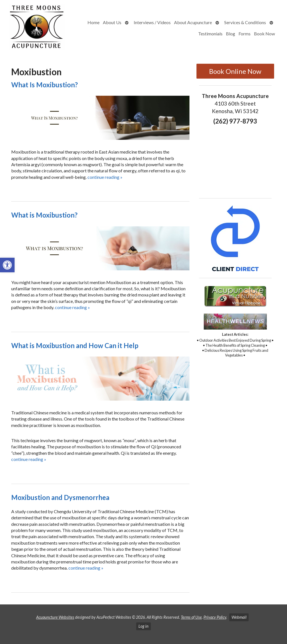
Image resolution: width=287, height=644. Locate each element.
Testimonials (210, 34)
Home (93, 22)
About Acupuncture (193, 22)
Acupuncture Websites (55, 617)
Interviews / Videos (152, 22)
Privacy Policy (215, 617)
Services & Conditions (245, 22)
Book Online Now (235, 71)
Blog (231, 34)
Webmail (239, 617)
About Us (112, 22)
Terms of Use (191, 617)
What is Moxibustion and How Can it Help (75, 345)
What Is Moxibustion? (45, 85)
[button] (7, 265)
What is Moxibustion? (44, 215)
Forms (245, 34)
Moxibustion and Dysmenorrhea (60, 497)
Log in (143, 626)
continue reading (105, 177)
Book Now (264, 34)
